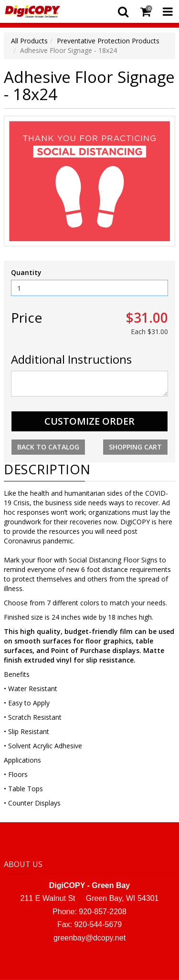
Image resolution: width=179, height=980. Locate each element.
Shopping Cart (135, 447)
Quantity (26, 272)
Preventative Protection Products (108, 41)
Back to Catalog (48, 447)
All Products (29, 41)
